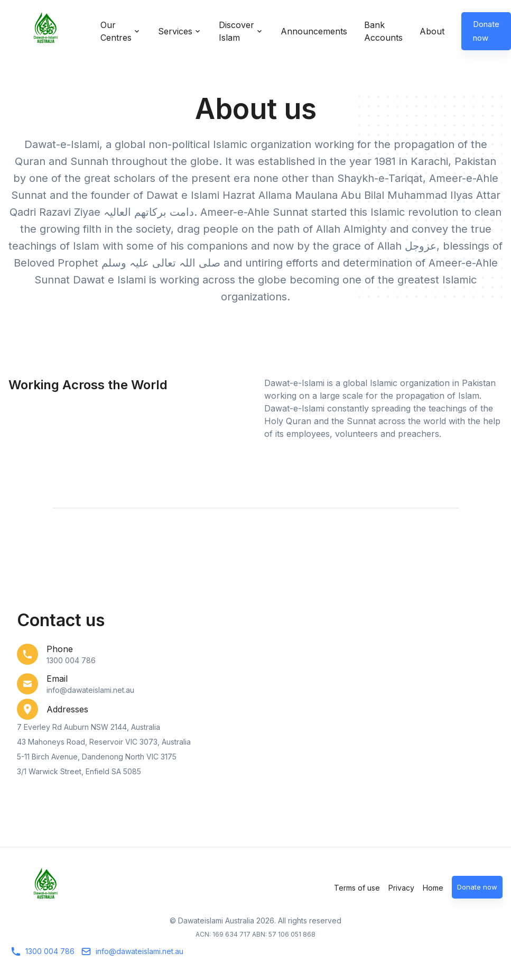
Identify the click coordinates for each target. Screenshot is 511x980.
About (432, 31)
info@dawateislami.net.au (133, 952)
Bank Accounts (383, 31)
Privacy (401, 888)
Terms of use (357, 888)
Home (433, 888)
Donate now (477, 887)
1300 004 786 (44, 952)
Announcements (314, 31)
